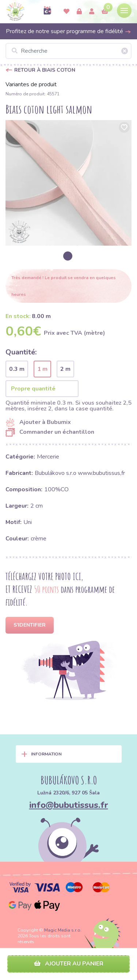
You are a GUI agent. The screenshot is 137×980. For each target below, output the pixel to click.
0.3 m (17, 369)
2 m (65, 369)
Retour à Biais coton (45, 70)
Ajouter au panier (69, 964)
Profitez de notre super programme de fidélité (68, 31)
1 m (42, 369)
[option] (68, 183)
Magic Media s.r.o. (63, 930)
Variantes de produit (31, 84)
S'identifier (30, 625)
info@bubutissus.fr (69, 805)
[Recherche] (68, 51)
